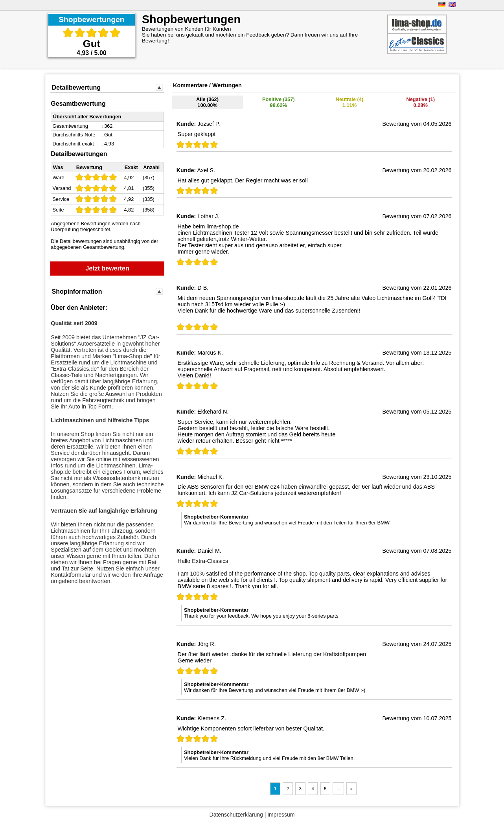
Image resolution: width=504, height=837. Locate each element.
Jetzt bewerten (108, 268)
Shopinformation (77, 292)
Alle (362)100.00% (207, 102)
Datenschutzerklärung (236, 815)
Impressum (281, 815)
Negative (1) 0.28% (420, 102)
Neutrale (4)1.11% (349, 102)
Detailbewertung (76, 87)
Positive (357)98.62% (279, 102)
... (338, 789)
